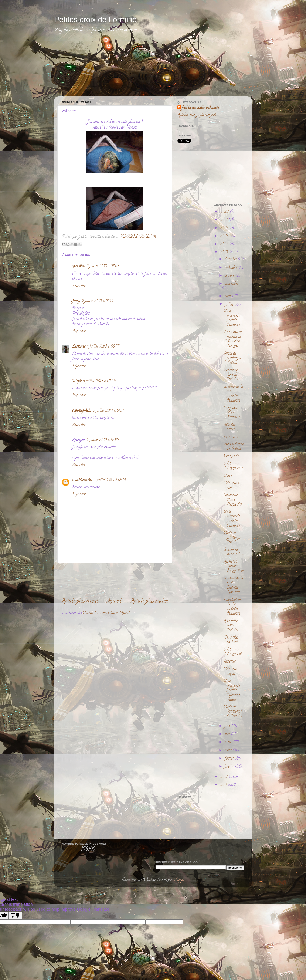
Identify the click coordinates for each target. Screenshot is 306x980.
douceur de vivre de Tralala (231, 375)
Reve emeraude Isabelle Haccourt (232, 519)
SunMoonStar (82, 480)
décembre (231, 260)
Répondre (79, 286)
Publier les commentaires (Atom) (106, 613)
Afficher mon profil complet (197, 115)
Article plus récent (80, 601)
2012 (224, 777)
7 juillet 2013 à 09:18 (110, 480)
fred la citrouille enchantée (200, 108)
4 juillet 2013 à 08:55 (103, 347)
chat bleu (79, 267)
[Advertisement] (90, 67)
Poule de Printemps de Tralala (233, 712)
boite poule (231, 456)
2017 (224, 220)
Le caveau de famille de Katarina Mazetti (233, 339)
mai (228, 734)
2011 (224, 785)
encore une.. (231, 437)
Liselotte (79, 347)
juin (228, 726)
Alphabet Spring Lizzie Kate (234, 567)
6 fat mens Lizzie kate (233, 466)
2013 (224, 253)
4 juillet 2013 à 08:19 (97, 301)
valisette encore (229, 427)
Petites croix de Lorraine (95, 20)
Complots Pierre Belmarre (232, 413)
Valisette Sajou (230, 672)
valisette (229, 662)
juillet (229, 305)
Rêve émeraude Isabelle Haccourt (232, 318)
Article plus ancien (149, 601)
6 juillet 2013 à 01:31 (108, 411)
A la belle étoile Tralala (230, 626)
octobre (230, 276)
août (228, 297)
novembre (232, 268)
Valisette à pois (231, 486)
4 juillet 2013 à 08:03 (103, 267)
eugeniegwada (82, 411)
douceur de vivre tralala (234, 552)
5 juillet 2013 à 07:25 (99, 382)
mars (229, 751)
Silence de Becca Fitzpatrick (233, 500)
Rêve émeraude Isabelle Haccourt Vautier (232, 690)
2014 (224, 244)
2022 (225, 212)
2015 (224, 236)
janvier (230, 767)
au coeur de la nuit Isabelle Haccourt (233, 394)
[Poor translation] (16, 915)
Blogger (179, 880)
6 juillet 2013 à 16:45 (102, 440)
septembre (232, 284)
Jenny (76, 301)
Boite (228, 476)
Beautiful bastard (231, 640)
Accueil (114, 601)
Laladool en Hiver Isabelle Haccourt (232, 607)
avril (228, 743)
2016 (224, 228)
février (229, 759)
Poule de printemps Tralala (232, 358)
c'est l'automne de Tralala (234, 447)
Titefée (77, 382)
